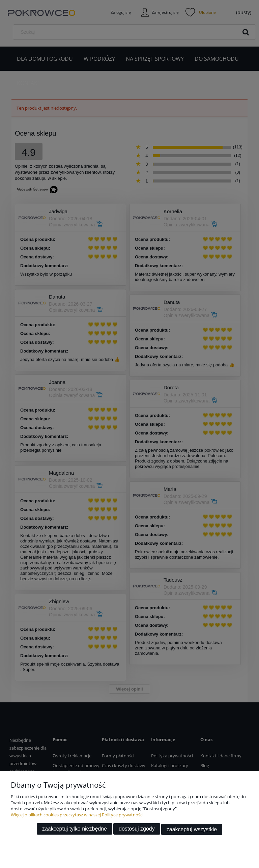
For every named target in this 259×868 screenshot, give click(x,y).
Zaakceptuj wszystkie (192, 830)
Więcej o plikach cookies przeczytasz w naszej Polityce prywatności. (78, 816)
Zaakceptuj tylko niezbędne (75, 830)
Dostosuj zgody (137, 830)
